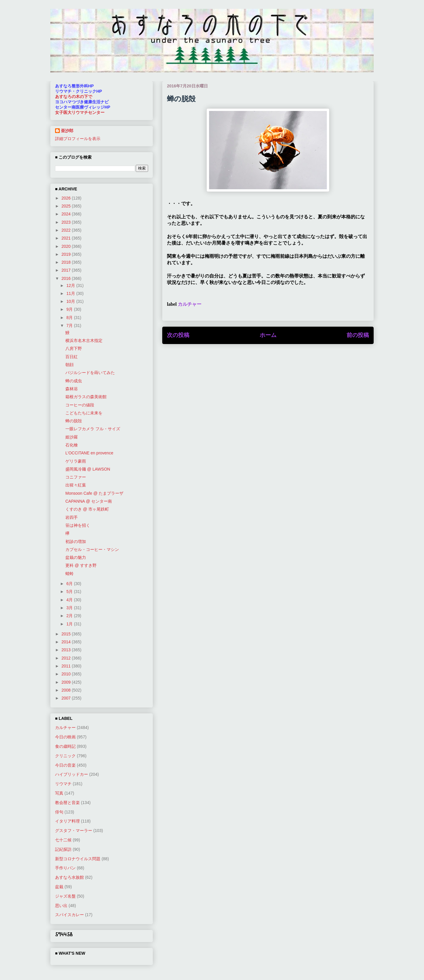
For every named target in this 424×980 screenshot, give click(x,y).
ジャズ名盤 (65, 896)
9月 (70, 309)
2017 (67, 270)
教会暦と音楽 (67, 803)
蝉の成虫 (74, 381)
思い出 (61, 906)
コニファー (76, 477)
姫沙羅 (72, 437)
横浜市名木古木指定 (84, 340)
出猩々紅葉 (76, 485)
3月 (70, 608)
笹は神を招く (78, 525)
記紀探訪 (63, 849)
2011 (67, 666)
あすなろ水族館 (69, 877)
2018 (67, 262)
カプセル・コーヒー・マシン (92, 549)
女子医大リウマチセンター (80, 112)
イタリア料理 (67, 821)
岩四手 (72, 517)
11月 (71, 293)
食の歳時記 (65, 746)
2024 (67, 214)
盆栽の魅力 (76, 557)
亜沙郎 (67, 131)
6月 (70, 584)
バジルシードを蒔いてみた (90, 373)
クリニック (65, 756)
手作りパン (65, 868)
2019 (67, 254)
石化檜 (72, 445)
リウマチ (63, 784)
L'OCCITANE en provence (89, 453)
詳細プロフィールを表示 (78, 139)
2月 (70, 616)
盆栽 (59, 887)
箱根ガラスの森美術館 (86, 397)
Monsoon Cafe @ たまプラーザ (94, 493)
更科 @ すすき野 (81, 565)
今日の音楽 (65, 765)
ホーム (268, 335)
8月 (70, 318)
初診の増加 (76, 542)
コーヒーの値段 (80, 405)
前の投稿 (358, 335)
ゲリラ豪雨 (76, 461)
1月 (70, 624)
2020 (67, 246)
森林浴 (72, 389)
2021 (67, 238)
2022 (67, 230)
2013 (67, 650)
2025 (67, 206)
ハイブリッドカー (72, 774)
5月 (70, 592)
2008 (67, 690)
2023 (67, 222)
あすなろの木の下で (74, 97)
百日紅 (72, 357)
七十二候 (63, 840)
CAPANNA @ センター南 (89, 501)
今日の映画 (65, 737)
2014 (67, 642)
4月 (70, 600)
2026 (67, 198)
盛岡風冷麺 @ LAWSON (88, 469)
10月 (71, 301)
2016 (67, 278)
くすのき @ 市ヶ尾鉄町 (87, 509)
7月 (70, 325)
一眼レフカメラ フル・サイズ (93, 429)
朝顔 (69, 365)
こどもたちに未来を (84, 413)
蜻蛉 (69, 574)
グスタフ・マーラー (74, 830)
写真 (59, 793)
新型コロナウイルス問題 (78, 859)
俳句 (59, 812)
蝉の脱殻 (74, 421)
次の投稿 (178, 335)
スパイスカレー (69, 915)
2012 (67, 658)
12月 (71, 285)
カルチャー (190, 304)
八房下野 (74, 348)
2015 (67, 634)
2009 (67, 682)
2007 (67, 698)
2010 (67, 674)
